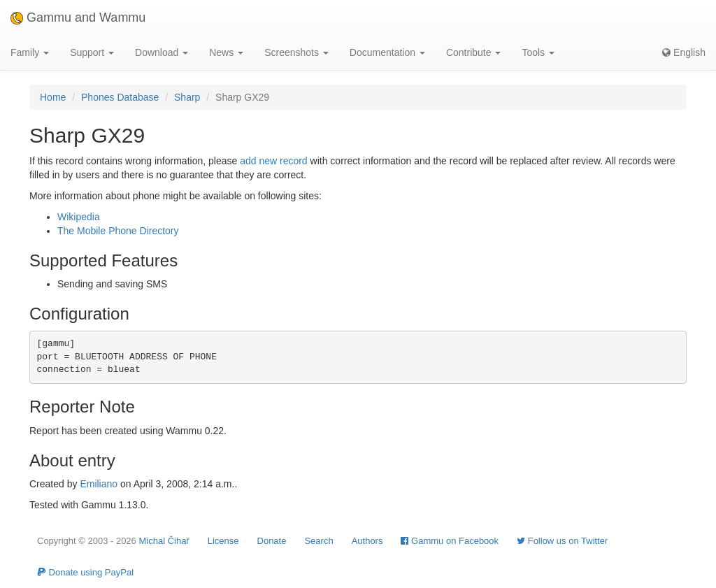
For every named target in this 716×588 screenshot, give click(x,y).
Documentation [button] (387, 52)
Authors (367, 541)
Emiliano (99, 484)
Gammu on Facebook (450, 541)
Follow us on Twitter (562, 541)
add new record (274, 161)
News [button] (226, 52)
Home (53, 97)
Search (318, 541)
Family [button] (30, 52)
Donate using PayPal (85, 572)
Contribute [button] (473, 52)
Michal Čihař (164, 541)
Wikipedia (79, 217)
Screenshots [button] (296, 52)
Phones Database (120, 97)
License (223, 541)
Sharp (187, 97)
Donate (272, 541)
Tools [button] (538, 52)
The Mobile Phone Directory (118, 231)
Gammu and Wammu (78, 17)
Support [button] (92, 52)
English (684, 52)
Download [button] (162, 52)
